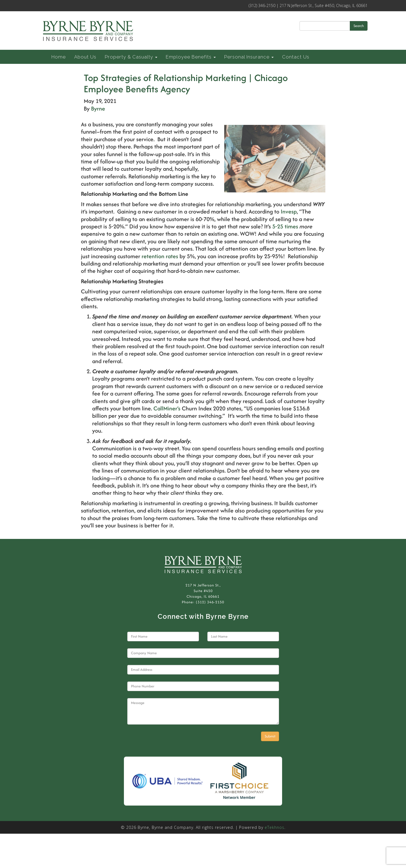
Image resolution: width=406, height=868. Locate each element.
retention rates (160, 256)
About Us (85, 57)
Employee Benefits (191, 57)
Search (359, 26)
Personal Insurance (249, 57)
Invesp (289, 211)
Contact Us (296, 57)
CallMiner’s (167, 408)
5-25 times (285, 226)
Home (59, 57)
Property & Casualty (131, 57)
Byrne (98, 108)
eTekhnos (275, 827)
